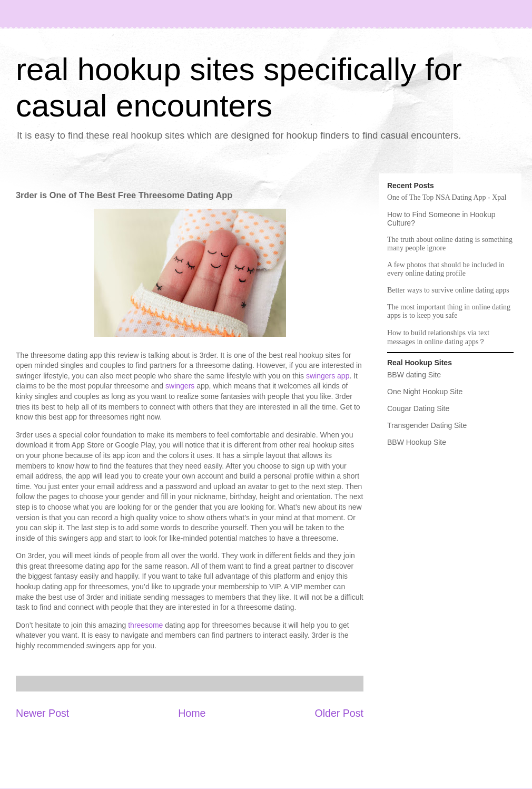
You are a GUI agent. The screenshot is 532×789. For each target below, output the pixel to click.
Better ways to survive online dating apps (448, 290)
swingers (181, 386)
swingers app (328, 376)
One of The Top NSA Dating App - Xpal (447, 197)
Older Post (339, 713)
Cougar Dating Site (418, 408)
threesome (145, 625)
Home (192, 713)
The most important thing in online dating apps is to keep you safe (449, 311)
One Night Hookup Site (425, 392)
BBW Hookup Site (417, 442)
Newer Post (42, 713)
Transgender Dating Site (427, 425)
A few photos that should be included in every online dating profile (446, 269)
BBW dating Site (414, 375)
